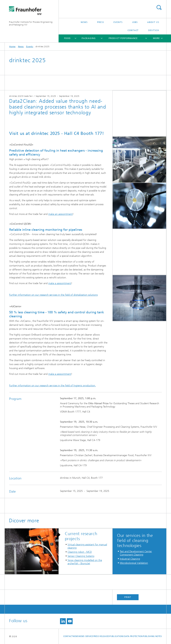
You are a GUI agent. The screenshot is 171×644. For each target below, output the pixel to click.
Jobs (135, 22)
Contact (133, 30)
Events (118, 22)
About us (153, 22)
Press (101, 22)
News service (86, 636)
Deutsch (154, 30)
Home (12, 47)
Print (128, 597)
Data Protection (133, 636)
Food (67, 38)
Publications (117, 636)
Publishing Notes (152, 636)
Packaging (89, 38)
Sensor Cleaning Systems (81, 556)
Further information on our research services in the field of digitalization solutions (53, 295)
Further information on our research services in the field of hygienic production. (53, 386)
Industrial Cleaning (130, 559)
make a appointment (60, 283)
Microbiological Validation (134, 563)
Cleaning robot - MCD (80, 552)
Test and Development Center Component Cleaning (136, 553)
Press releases (101, 636)
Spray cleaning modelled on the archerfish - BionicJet (85, 562)
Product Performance (123, 38)
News (84, 22)
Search (159, 7)
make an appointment (60, 214)
